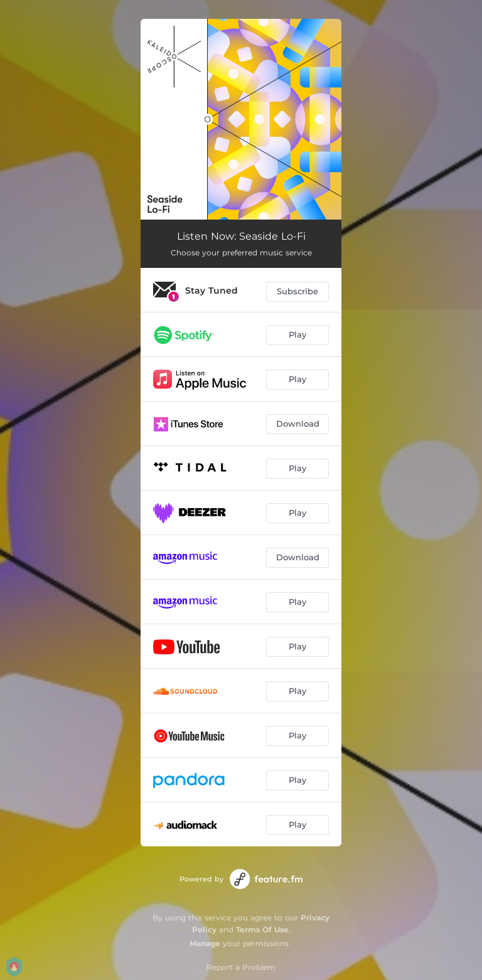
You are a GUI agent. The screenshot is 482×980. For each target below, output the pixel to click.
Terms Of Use (262, 929)
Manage (205, 943)
